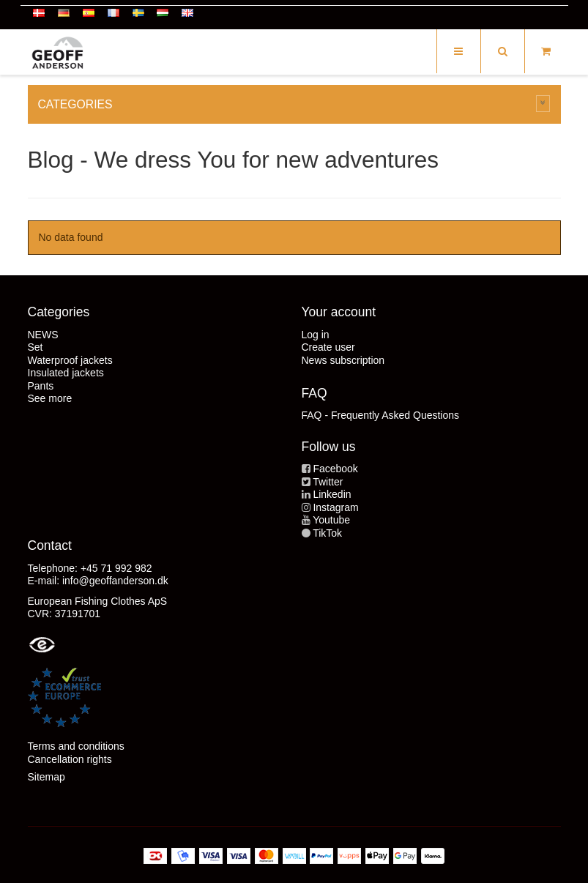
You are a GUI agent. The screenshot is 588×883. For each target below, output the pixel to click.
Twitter (328, 482)
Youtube (331, 520)
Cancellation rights (70, 759)
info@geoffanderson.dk (115, 581)
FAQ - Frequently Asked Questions (381, 415)
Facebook (335, 469)
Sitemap (46, 777)
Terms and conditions (76, 746)
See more (50, 398)
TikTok (327, 533)
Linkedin (332, 494)
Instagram (335, 507)
